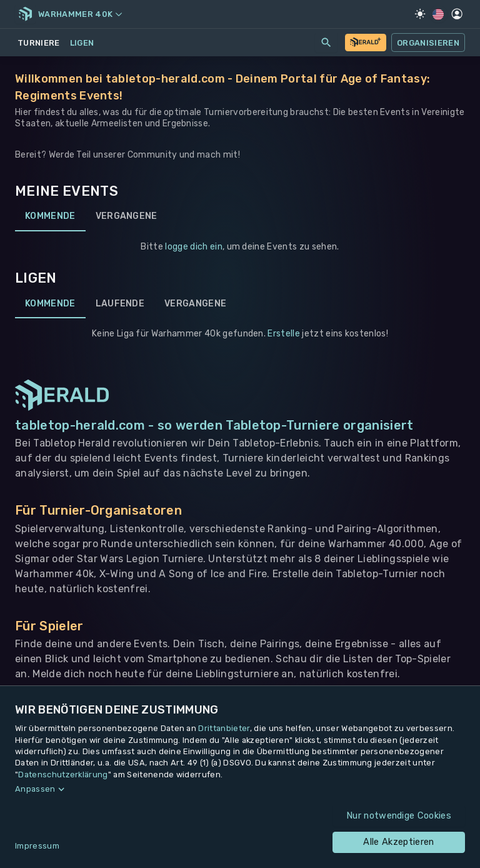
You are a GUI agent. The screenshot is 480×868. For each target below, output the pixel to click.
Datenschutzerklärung (63, 775)
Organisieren (428, 43)
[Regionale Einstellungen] (438, 14)
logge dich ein (193, 247)
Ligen (82, 43)
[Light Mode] (420, 14)
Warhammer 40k (80, 14)
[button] (240, 789)
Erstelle (284, 334)
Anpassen (35, 789)
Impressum (37, 846)
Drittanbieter (224, 728)
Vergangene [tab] (127, 216)
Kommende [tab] (50, 216)
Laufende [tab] (120, 303)
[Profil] (457, 14)
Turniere (39, 43)
